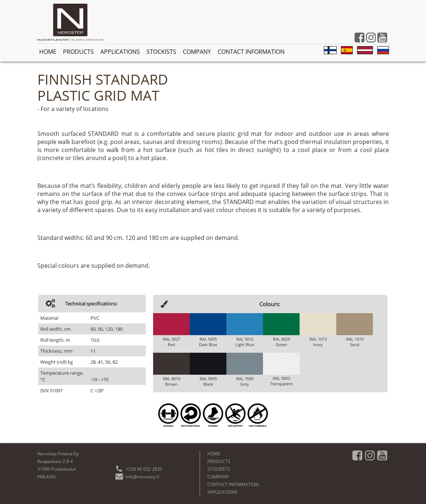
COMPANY (197, 52)
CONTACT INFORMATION (251, 52)
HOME (48, 52)
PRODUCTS (78, 52)
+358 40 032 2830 (144, 469)
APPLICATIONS (120, 52)
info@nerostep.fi (142, 477)
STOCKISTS (161, 52)
